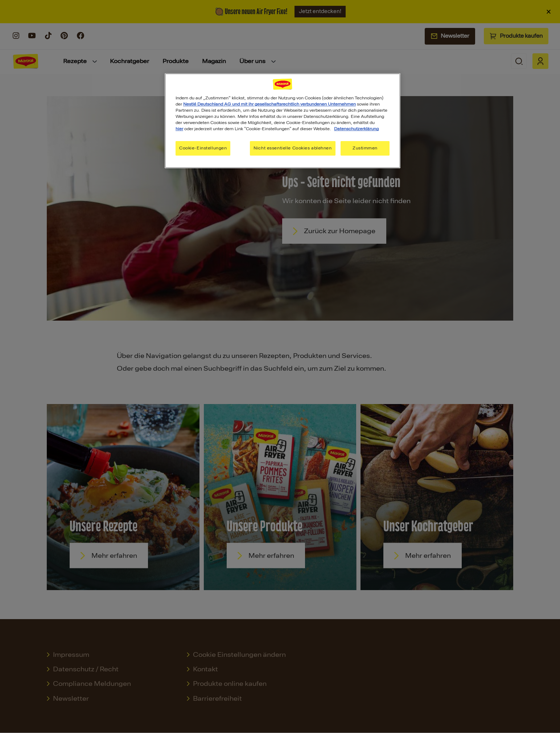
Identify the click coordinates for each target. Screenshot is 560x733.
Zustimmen (365, 148)
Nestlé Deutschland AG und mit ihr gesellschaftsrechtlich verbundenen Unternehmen (269, 104)
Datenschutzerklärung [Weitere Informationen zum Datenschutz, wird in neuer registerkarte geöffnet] (356, 129)
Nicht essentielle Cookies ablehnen (293, 148)
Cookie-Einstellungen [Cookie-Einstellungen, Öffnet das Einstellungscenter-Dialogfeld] (203, 148)
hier (179, 129)
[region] (283, 121)
